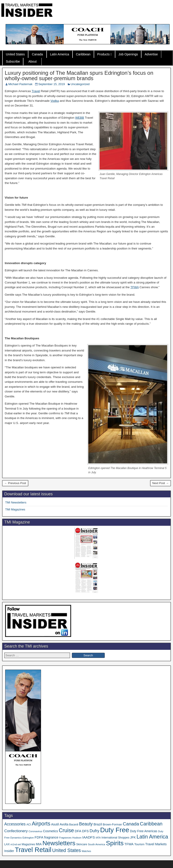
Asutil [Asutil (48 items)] (55, 824)
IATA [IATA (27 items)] (98, 838)
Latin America (60, 54)
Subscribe (13, 61)
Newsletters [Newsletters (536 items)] (59, 843)
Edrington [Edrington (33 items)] (28, 837)
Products (104, 54)
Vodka (55, 101)
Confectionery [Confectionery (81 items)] (16, 831)
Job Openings (128, 54)
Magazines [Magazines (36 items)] (28, 844)
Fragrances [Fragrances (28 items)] (65, 838)
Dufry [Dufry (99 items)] (94, 831)
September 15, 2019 (52, 84)
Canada (38, 54)
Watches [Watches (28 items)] (86, 851)
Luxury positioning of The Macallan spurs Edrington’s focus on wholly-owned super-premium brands (79, 76)
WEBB (80, 118)
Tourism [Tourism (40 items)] (139, 844)
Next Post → (160, 483)
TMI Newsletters (16, 502)
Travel (36, 91)
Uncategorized (80, 84)
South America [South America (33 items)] (96, 844)
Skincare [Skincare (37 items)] (82, 844)
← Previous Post (15, 483)
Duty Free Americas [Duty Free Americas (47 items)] (144, 831)
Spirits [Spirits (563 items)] (115, 843)
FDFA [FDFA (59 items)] (39, 837)
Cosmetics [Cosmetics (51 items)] (51, 831)
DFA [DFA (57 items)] (78, 831)
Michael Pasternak (20, 84)
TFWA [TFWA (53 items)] (129, 844)
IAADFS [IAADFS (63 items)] (89, 837)
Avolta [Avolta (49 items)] (64, 824)
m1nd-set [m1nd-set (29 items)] (16, 844)
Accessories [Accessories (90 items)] (15, 824)
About (33, 61)
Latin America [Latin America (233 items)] (152, 837)
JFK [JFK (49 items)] (133, 837)
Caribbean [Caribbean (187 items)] (151, 824)
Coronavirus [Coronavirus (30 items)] (35, 831)
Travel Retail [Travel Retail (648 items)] (33, 850)
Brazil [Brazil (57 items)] (98, 824)
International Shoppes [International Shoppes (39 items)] (115, 838)
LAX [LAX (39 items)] (7, 844)
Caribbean (83, 54)
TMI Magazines (15, 509)
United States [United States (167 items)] (67, 850)
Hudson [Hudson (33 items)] (77, 837)
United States (15, 54)
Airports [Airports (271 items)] (41, 824)
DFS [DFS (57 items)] (85, 831)
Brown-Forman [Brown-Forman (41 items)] (112, 824)
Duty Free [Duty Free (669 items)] (115, 830)
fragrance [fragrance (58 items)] (51, 837)
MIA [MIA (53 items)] (39, 844)
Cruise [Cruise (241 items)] (66, 830)
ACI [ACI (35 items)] (29, 825)
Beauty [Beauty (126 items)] (86, 824)
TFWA (135, 287)
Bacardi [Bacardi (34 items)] (74, 825)
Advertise (151, 54)
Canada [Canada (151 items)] (131, 824)
